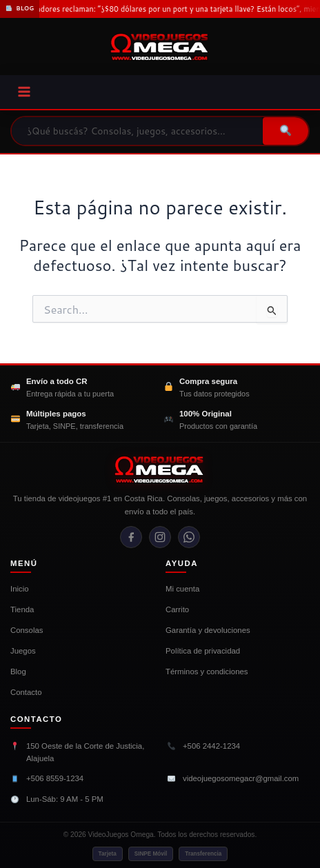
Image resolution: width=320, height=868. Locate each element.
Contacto (26, 692)
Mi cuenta (182, 589)
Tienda (22, 609)
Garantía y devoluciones (208, 630)
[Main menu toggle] (24, 92)
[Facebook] (131, 537)
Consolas (27, 630)
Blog (18, 672)
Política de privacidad (203, 651)
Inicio (20, 589)
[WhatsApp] (189, 537)
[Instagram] (160, 537)
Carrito (177, 609)
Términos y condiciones (207, 672)
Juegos (23, 651)
